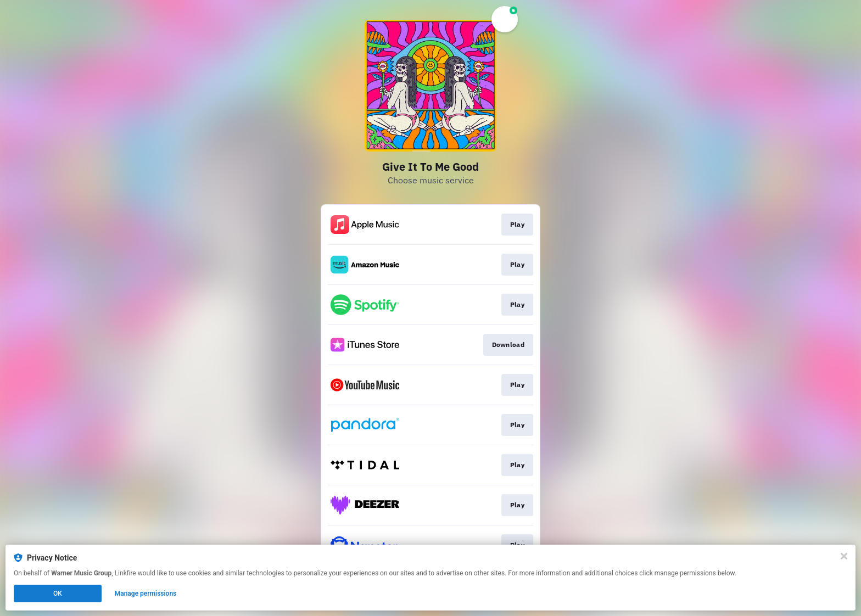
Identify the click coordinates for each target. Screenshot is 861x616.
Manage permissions (146, 593)
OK (58, 593)
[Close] (844, 556)
